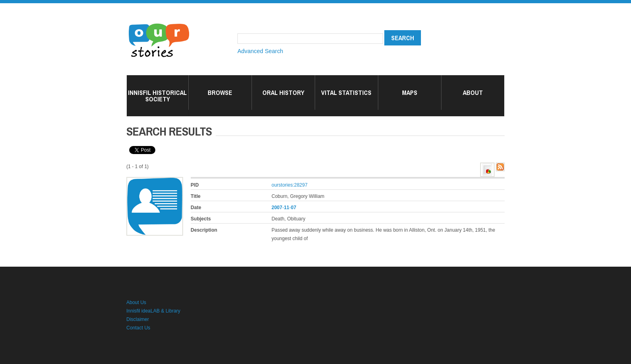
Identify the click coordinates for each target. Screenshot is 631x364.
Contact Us (138, 328)
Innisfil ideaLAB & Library (153, 311)
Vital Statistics (346, 93)
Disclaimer (138, 319)
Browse (220, 93)
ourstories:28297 (290, 185)
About (473, 93)
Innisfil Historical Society (157, 96)
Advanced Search (260, 51)
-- (284, 208)
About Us (136, 302)
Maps (410, 93)
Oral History (283, 93)
